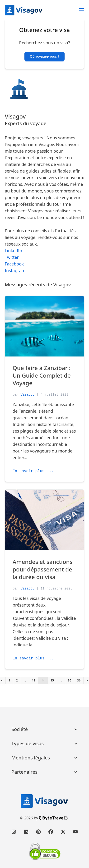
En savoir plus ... (33, 471)
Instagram (15, 270)
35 (70, 680)
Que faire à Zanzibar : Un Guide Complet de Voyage (42, 375)
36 (79, 680)
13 (34, 680)
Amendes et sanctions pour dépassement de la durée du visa (42, 569)
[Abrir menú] (81, 10)
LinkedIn (13, 251)
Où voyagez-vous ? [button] (45, 56)
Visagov (28, 395)
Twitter (12, 257)
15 (52, 680)
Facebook (14, 264)
